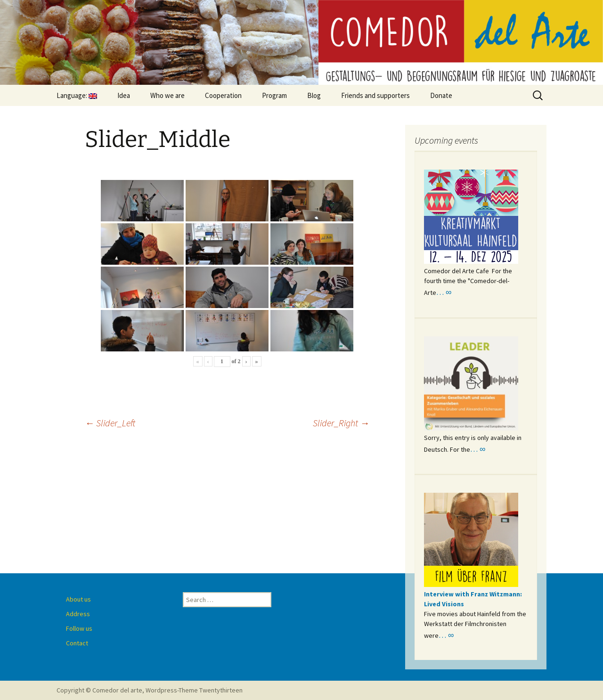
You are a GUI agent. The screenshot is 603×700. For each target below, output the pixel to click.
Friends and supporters (375, 95)
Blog (314, 95)
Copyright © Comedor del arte (99, 690)
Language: (77, 95)
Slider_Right (341, 423)
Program (274, 95)
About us (78, 599)
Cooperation (223, 95)
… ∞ (444, 292)
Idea (124, 95)
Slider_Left (110, 423)
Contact (77, 643)
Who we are (167, 95)
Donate (441, 95)
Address (78, 614)
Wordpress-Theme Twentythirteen (194, 690)
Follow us (79, 628)
